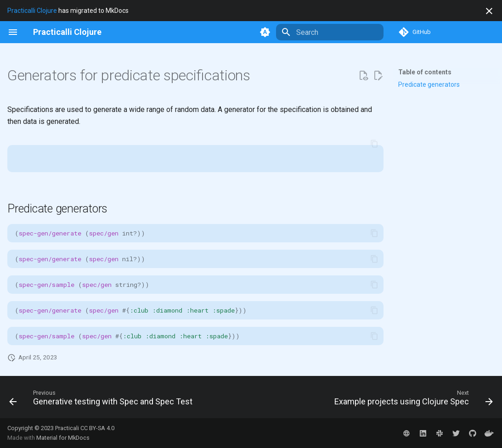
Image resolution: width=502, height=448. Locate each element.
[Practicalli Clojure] (67, 32)
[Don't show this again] (489, 11)
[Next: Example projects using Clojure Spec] (412, 400)
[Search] (330, 32)
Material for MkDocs (63, 438)
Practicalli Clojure (32, 11)
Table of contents (425, 72)
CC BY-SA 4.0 (97, 428)
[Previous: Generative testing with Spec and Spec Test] (102, 400)
